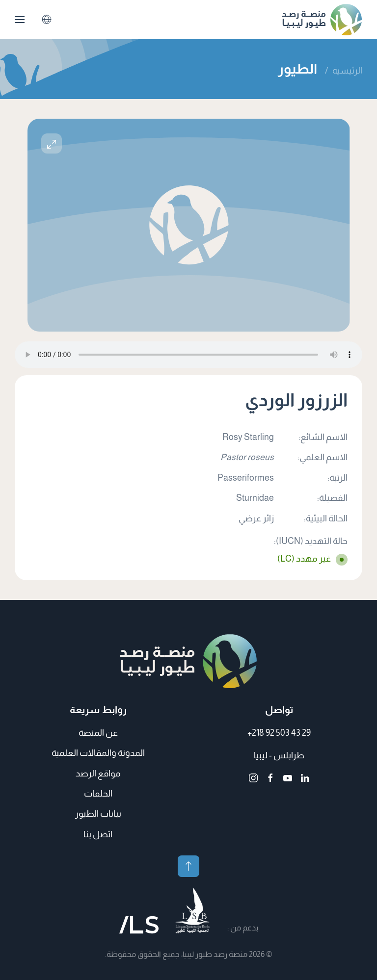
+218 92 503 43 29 (279, 733)
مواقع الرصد (98, 774)
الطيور (297, 69)
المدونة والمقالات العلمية (98, 753)
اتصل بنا (98, 834)
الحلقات (98, 794)
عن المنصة (98, 733)
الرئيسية (347, 71)
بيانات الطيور (98, 814)
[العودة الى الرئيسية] (322, 20)
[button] (20, 20)
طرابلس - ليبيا (279, 755)
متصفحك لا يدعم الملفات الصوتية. (188, 355)
